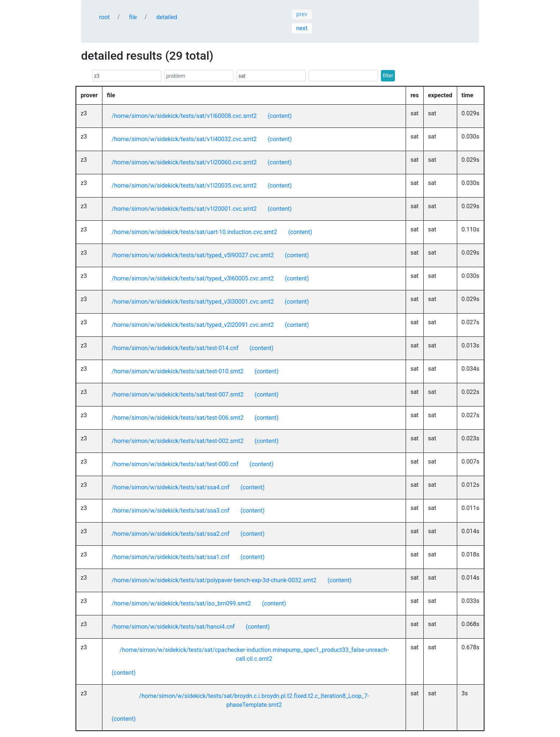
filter (388, 76)
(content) (280, 116)
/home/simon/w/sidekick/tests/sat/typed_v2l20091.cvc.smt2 (193, 325)
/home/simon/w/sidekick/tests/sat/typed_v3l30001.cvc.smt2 (193, 302)
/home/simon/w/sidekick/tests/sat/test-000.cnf (175, 464)
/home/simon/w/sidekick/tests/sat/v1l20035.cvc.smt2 (184, 186)
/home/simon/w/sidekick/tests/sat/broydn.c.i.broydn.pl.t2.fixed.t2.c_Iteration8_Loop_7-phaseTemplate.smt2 (254, 700)
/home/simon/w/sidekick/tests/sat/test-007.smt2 (178, 394)
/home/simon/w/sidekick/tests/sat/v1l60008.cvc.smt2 (184, 116)
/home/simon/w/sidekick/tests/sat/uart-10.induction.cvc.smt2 (194, 232)
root (104, 17)
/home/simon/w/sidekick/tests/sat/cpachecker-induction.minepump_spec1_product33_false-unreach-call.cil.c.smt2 (254, 654)
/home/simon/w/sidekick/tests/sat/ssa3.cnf (171, 511)
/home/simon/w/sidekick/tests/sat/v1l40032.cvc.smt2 (184, 139)
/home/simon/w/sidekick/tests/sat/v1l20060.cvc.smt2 (184, 162)
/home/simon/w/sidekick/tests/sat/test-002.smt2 (178, 441)
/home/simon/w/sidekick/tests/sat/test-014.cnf (175, 348)
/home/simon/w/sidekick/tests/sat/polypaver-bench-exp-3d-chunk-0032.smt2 (214, 580)
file (133, 17)
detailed (167, 17)
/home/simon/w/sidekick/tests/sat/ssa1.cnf (171, 557)
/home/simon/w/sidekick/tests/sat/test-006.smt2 (178, 418)
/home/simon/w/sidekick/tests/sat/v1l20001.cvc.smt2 (184, 209)
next (302, 28)
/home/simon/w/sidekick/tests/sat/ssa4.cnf (171, 487)
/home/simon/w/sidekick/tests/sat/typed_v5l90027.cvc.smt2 (193, 255)
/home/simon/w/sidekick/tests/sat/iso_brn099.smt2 (181, 603)
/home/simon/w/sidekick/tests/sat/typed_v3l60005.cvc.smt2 (193, 278)
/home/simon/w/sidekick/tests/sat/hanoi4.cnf (173, 627)
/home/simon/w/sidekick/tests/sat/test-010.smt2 (178, 371)
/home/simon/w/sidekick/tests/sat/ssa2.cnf (171, 534)
